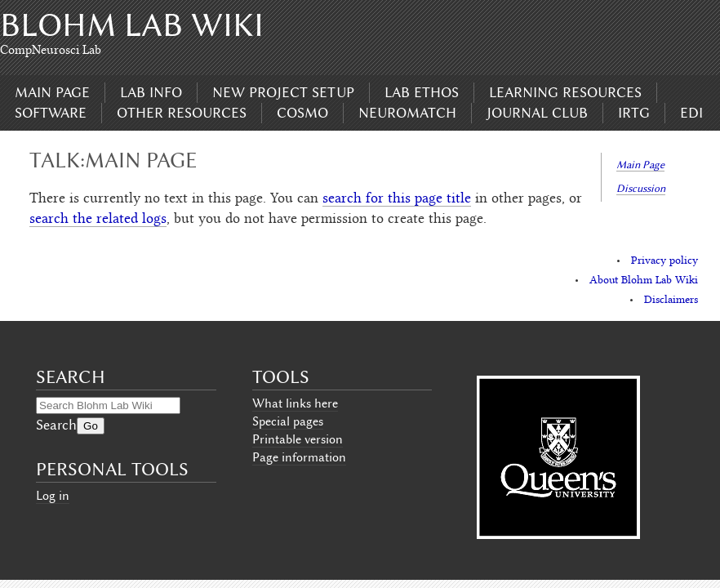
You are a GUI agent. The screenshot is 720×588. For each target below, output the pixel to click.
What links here (295, 403)
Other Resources (182, 113)
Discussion (641, 188)
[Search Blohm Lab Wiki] (108, 405)
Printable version (298, 439)
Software (51, 113)
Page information (299, 457)
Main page (52, 92)
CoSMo (302, 113)
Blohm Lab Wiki (132, 25)
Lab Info (151, 92)
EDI (691, 113)
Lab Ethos (422, 92)
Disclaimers (671, 301)
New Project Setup (283, 92)
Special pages (288, 421)
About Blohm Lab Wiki (644, 281)
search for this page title (397, 199)
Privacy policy (664, 261)
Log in (53, 496)
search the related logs (98, 220)
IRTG (634, 113)
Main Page (640, 165)
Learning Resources (565, 92)
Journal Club (537, 113)
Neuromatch (407, 113)
